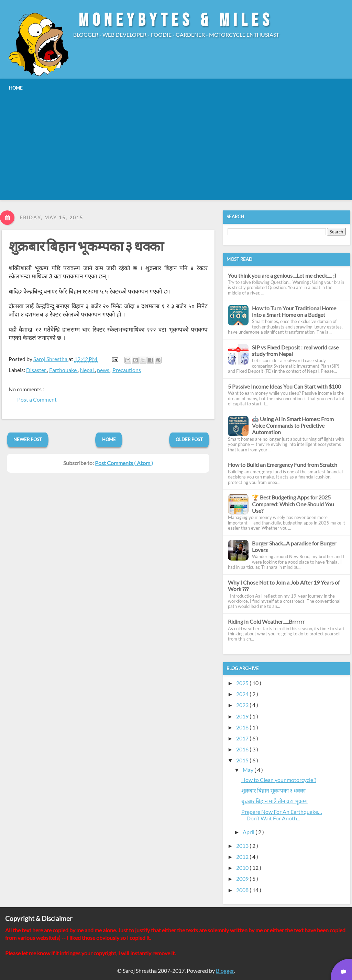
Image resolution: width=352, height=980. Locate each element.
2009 (243, 879)
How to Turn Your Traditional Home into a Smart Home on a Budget (294, 311)
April (249, 832)
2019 (243, 716)
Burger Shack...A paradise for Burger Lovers (294, 546)
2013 (243, 846)
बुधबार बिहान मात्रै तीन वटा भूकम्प (274, 801)
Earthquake (63, 370)
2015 (243, 760)
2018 (243, 727)
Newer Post (28, 439)
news (104, 370)
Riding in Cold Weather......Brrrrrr (266, 621)
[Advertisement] (176, 147)
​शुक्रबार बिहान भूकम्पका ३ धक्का (86, 247)
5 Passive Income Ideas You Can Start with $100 (284, 386)
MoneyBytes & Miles (176, 20)
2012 (243, 857)
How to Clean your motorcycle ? (279, 780)
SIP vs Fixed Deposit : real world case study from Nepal (295, 350)
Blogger (225, 971)
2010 (243, 868)
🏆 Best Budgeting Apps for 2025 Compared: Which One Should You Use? (293, 504)
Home (109, 439)
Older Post (189, 439)
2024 (243, 694)
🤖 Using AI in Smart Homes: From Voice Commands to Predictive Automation (293, 425)
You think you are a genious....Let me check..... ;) (282, 275)
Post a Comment (37, 399)
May (249, 770)
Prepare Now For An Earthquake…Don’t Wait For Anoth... (282, 815)
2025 (243, 683)
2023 (243, 705)
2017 (243, 738)
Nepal (87, 370)
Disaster (37, 370)
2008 (243, 890)
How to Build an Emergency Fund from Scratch (283, 465)
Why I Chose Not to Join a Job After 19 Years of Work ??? (284, 586)
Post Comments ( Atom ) (124, 463)
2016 (243, 749)
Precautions (127, 370)
